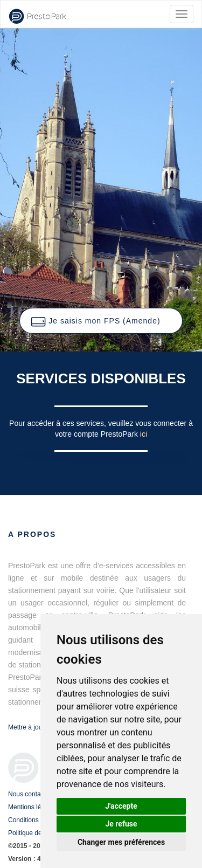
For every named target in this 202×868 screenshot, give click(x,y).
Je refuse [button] (121, 824)
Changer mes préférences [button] (121, 842)
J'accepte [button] (121, 806)
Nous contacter (30, 794)
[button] (101, 321)
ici (144, 434)
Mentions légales (32, 807)
